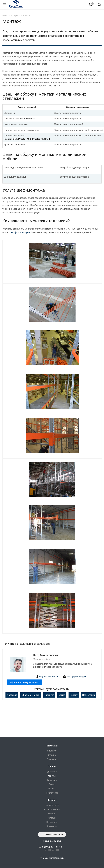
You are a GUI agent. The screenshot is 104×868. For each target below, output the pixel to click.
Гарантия (49, 695)
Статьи (52, 818)
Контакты (52, 826)
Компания (52, 746)
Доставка (12, 695)
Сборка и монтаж (31, 695)
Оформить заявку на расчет (25, 682)
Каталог (52, 800)
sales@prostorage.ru (20, 232)
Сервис (52, 767)
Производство (52, 805)
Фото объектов (52, 809)
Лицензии (52, 751)
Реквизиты (52, 759)
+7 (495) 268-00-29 (49, 677)
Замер (62, 695)
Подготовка (88, 695)
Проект (74, 695)
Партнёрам (52, 822)
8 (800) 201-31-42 (52, 847)
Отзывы (52, 755)
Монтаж (52, 776)
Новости (52, 814)
